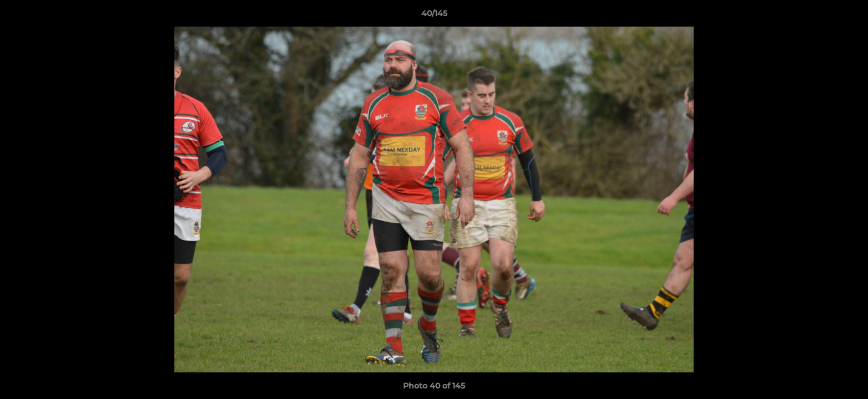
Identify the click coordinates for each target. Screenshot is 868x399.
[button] (848, 16)
